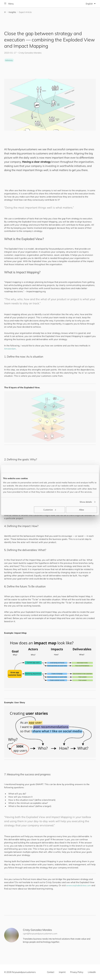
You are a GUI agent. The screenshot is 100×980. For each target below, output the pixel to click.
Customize (50, 510)
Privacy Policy (77, 972)
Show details (86, 502)
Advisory (9, 60)
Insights (12, 12)
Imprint (62, 972)
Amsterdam (10, 349)
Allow (82, 510)
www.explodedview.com (79, 885)
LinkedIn (92, 972)
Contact (51, 972)
